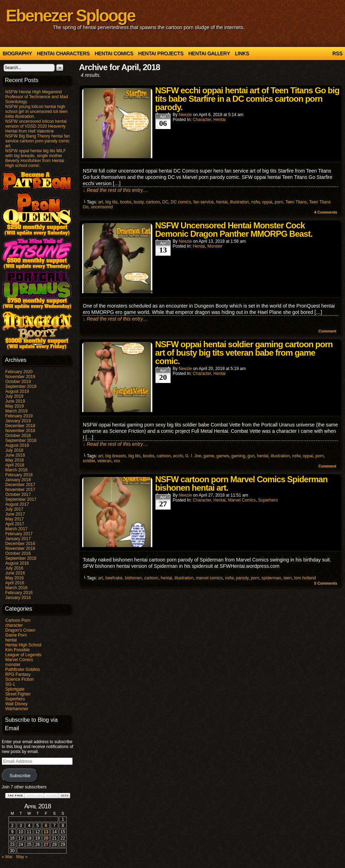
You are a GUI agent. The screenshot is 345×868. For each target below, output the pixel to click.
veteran (104, 461)
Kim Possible (17, 650)
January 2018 (18, 480)
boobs (126, 202)
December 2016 (20, 544)
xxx (117, 461)
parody (242, 578)
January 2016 (18, 598)
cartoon (153, 202)
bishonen (134, 578)
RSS (337, 53)
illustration (239, 202)
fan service (204, 202)
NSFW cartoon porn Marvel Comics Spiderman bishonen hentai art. (241, 483)
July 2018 (14, 450)
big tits (111, 202)
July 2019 (14, 396)
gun (251, 456)
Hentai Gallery (209, 53)
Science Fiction (19, 679)
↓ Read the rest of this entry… (115, 190)
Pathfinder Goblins (23, 669)
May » (22, 857)
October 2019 (18, 382)
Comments (326, 212)
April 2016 (15, 583)
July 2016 (14, 568)
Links (242, 53)
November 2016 (20, 549)
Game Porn (16, 635)
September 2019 (21, 386)
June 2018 (15, 455)
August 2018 (17, 445)
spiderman (271, 578)
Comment (327, 331)
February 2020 (19, 372)
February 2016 (19, 593)
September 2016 (21, 558)
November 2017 (20, 490)
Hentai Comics (114, 53)
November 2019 (20, 377)
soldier (89, 461)
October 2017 (18, 494)
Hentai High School (23, 645)
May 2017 (15, 519)
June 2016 (15, 573)
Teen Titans (296, 202)
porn (279, 202)
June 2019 (15, 401)
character (14, 625)
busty (139, 202)
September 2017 (21, 499)
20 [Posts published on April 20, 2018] (46, 838)
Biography (17, 53)
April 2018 (15, 465)
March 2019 (16, 411)
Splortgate (15, 689)
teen (288, 578)
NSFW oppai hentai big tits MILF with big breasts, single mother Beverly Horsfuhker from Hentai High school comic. (36, 158)
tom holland (305, 578)
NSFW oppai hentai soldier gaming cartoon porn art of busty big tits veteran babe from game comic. (244, 353)
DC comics (181, 202)
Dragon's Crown (20, 630)
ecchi (178, 456)
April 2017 (15, 524)
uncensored (102, 207)
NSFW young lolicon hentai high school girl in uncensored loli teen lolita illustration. (36, 112)
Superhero (15, 699)
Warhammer (17, 709)
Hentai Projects (161, 53)
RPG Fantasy (18, 674)
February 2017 (19, 534)
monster (13, 665)
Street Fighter (18, 694)
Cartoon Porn (18, 620)
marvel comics (209, 578)
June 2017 (15, 514)
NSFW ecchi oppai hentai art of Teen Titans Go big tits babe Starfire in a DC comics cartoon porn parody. (247, 99)
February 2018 (19, 475)
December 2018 (20, 426)
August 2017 (17, 504)
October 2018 (18, 436)
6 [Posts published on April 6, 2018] (46, 826)
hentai (11, 640)
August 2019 (17, 391)
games (223, 456)
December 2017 (20, 485)
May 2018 (15, 460)
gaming (238, 456)
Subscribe (20, 776)
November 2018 (20, 431)
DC (165, 202)
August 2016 (17, 563)
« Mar (7, 857)
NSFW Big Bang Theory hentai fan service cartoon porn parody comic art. (38, 141)
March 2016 (16, 588)
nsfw (256, 202)
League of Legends (23, 655)
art (101, 202)
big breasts (116, 456)
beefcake (114, 578)
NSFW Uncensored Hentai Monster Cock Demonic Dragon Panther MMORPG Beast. (234, 230)
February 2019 (19, 416)
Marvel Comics (19, 660)
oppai (267, 202)
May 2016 (15, 578)
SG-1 (10, 684)
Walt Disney (16, 704)
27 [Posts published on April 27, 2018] (46, 845)
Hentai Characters (63, 53)
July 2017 (14, 509)
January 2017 (18, 539)
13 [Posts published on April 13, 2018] (46, 832)
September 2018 (21, 440)
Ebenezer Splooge (71, 16)
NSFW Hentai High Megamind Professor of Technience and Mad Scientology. (37, 97)
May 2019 (15, 406)
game (209, 456)
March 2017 (16, 529)
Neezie (185, 115)
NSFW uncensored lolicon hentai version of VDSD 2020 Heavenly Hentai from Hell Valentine (36, 126)
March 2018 (16, 470)
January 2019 (18, 421)
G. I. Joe (193, 456)
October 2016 (18, 553)
